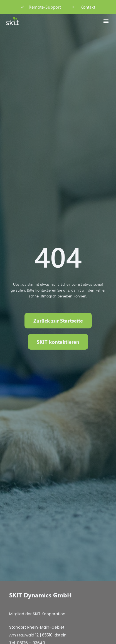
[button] (106, 21)
